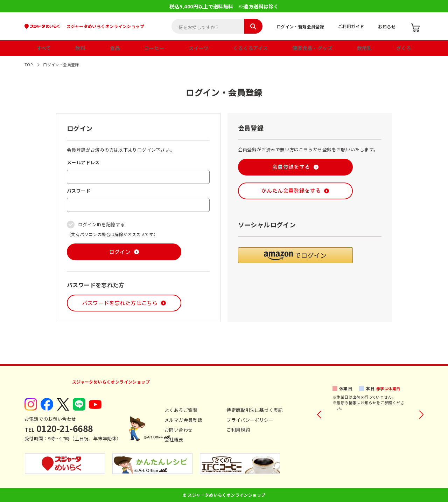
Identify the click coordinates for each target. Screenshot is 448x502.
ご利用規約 (238, 430)
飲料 (80, 48)
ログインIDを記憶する (101, 224)
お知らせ (387, 26)
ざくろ (404, 48)
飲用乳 (365, 48)
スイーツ (199, 48)
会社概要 (174, 439)
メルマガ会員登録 (183, 420)
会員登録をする (291, 167)
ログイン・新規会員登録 (300, 26)
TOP (29, 64)
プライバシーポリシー (250, 420)
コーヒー (154, 48)
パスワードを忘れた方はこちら (120, 303)
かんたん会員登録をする (291, 191)
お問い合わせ (178, 430)
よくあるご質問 (181, 410)
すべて (44, 48)
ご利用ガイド (351, 26)
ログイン (120, 252)
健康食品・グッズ (312, 48)
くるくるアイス (251, 48)
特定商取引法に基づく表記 (255, 410)
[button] (295, 255)
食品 (115, 48)
